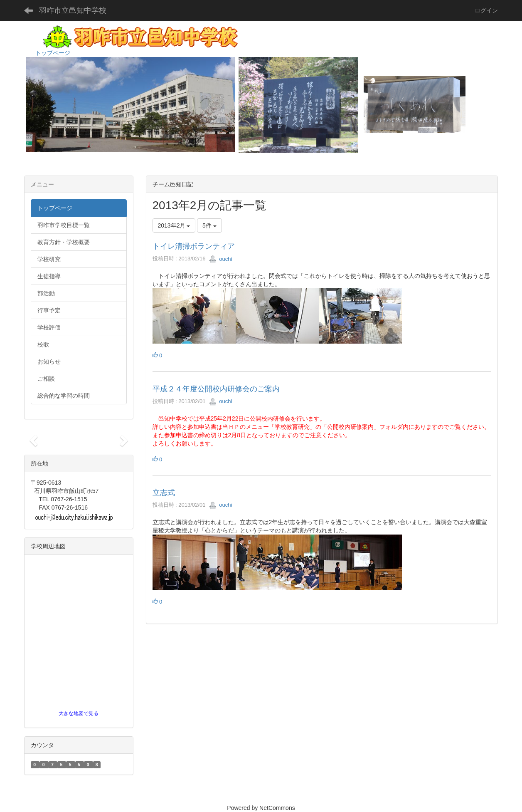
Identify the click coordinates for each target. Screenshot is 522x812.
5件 (209, 225)
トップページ (53, 53)
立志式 (164, 493)
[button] (32, 438)
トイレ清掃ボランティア (194, 246)
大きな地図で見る (79, 713)
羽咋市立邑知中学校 (73, 10)
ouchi (220, 259)
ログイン (486, 10)
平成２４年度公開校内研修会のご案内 (216, 389)
